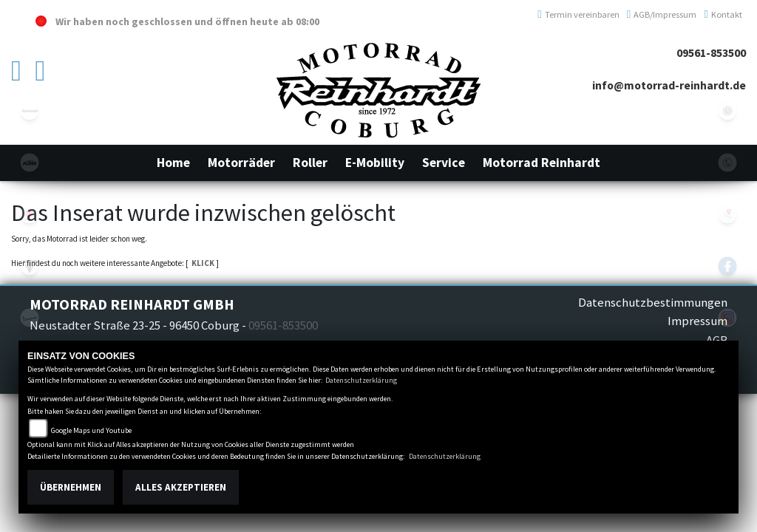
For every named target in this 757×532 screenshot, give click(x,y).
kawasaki (30, 111)
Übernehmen (71, 487)
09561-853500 (711, 53)
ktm (30, 163)
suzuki (30, 214)
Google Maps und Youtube (91, 430)
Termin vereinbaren (578, 14)
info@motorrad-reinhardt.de (669, 85)
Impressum (697, 321)
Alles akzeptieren (181, 487)
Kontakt (723, 14)
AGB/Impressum (662, 14)
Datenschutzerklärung (361, 380)
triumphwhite (30, 266)
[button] (241, 163)
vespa (30, 318)
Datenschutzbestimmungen (653, 302)
